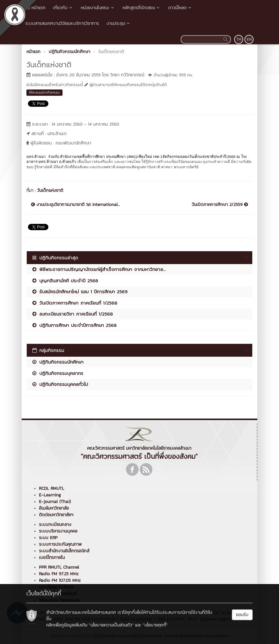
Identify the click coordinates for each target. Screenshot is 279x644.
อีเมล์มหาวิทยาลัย (54, 508)
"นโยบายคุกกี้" (155, 625)
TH (239, 39)
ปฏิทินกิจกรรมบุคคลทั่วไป (60, 384)
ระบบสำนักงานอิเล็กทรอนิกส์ (64, 551)
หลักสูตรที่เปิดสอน (142, 8)
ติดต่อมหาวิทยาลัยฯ (56, 515)
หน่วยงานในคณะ (98, 8)
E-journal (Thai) (55, 502)
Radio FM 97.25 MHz (59, 574)
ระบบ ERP (48, 538)
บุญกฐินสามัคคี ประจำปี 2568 (65, 281)
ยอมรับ (242, 615)
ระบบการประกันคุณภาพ (60, 544)
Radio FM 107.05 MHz (60, 580)
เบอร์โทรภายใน (52, 557)
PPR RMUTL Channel (59, 567)
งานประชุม (119, 23)
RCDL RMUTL (52, 488)
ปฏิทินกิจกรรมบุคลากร (57, 373)
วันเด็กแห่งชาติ (50, 190)
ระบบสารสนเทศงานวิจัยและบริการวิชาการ (62, 23)
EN (249, 39)
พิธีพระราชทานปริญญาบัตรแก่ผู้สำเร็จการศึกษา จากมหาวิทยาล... (99, 269)
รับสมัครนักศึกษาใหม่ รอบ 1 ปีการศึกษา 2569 (79, 292)
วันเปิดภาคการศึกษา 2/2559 (220, 205)
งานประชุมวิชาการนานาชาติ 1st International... (75, 205)
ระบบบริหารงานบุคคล (58, 531)
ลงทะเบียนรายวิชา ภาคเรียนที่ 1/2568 (72, 314)
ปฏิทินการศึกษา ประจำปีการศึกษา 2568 (74, 325)
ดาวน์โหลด (180, 8)
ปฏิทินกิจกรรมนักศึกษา (57, 362)
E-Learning (50, 495)
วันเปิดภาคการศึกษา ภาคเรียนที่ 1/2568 (74, 303)
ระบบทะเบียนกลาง (55, 525)
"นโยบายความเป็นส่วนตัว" (111, 625)
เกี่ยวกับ (63, 8)
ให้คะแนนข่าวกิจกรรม (44, 92)
